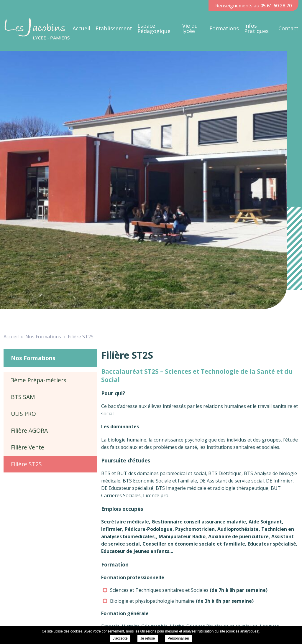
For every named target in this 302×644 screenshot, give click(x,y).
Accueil (81, 28)
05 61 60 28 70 (276, 6)
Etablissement (114, 28)
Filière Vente (28, 447)
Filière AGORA (29, 430)
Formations (224, 28)
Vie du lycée (190, 28)
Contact (288, 28)
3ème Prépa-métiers (38, 380)
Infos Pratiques (256, 28)
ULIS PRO (23, 414)
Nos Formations (33, 358)
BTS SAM (23, 397)
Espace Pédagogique (154, 28)
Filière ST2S (26, 464)
